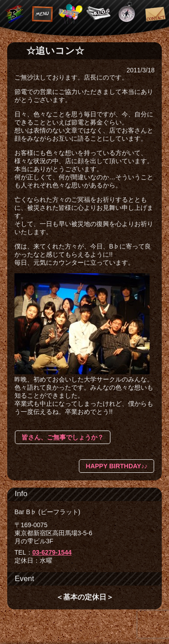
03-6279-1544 (52, 552)
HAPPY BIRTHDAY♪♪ (116, 466)
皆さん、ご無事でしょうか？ (63, 437)
